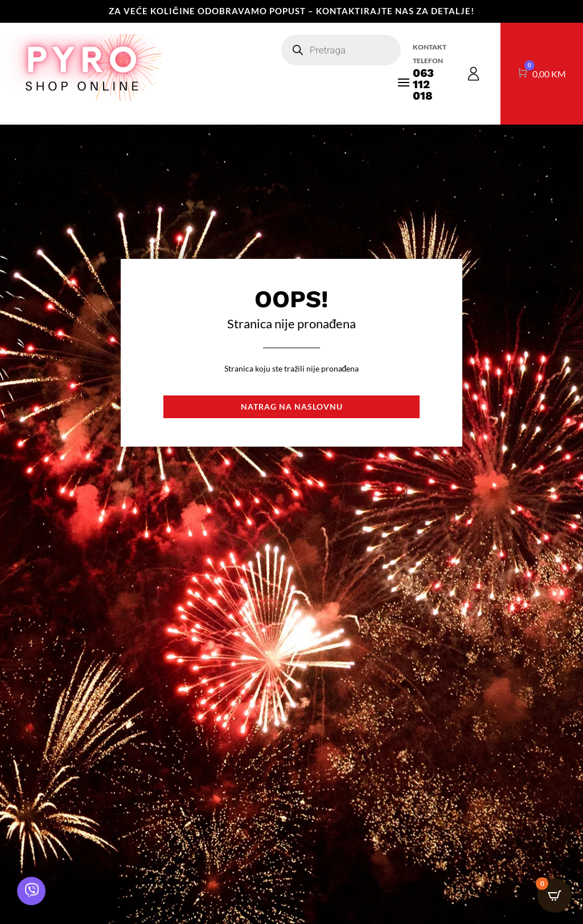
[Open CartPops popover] (555, 896)
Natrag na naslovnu (292, 407)
